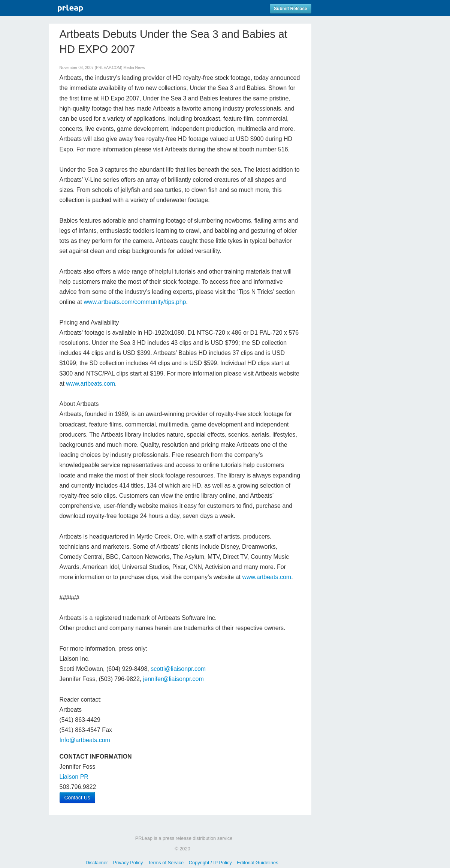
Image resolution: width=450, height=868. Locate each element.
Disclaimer (97, 863)
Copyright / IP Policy (210, 863)
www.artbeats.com (90, 384)
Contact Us (77, 798)
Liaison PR (74, 777)
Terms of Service (166, 863)
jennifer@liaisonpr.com (173, 679)
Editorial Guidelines (257, 863)
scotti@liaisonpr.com (178, 669)
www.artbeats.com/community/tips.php (135, 302)
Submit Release (291, 9)
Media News (134, 68)
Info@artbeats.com (85, 740)
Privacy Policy (128, 863)
